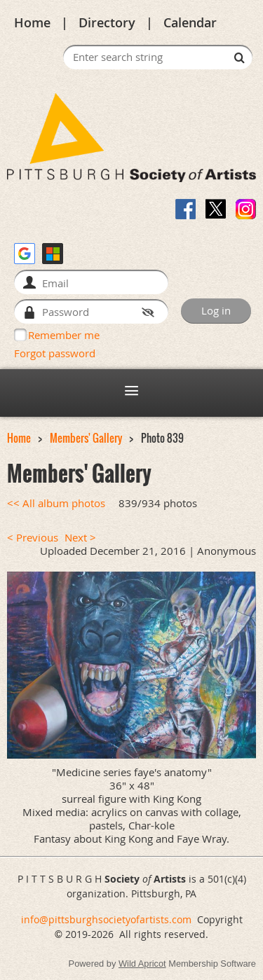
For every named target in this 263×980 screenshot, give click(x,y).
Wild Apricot (142, 964)
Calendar (190, 22)
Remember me (64, 335)
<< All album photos (56, 503)
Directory (107, 22)
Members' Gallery (86, 438)
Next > (80, 538)
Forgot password (55, 353)
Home (32, 22)
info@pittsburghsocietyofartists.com (106, 919)
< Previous (33, 538)
